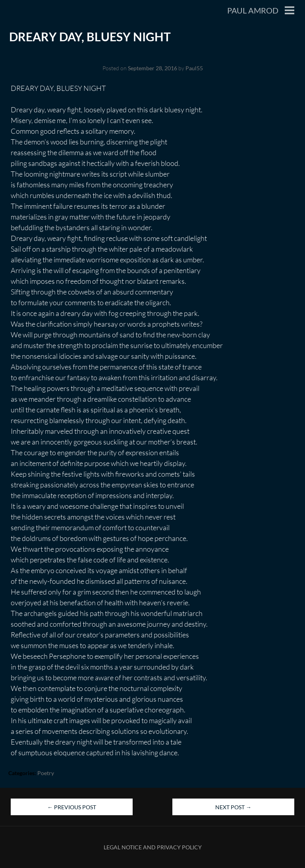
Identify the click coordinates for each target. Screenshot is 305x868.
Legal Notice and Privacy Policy (153, 847)
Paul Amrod (253, 10)
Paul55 (194, 68)
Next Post (233, 807)
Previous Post (72, 807)
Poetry (46, 773)
